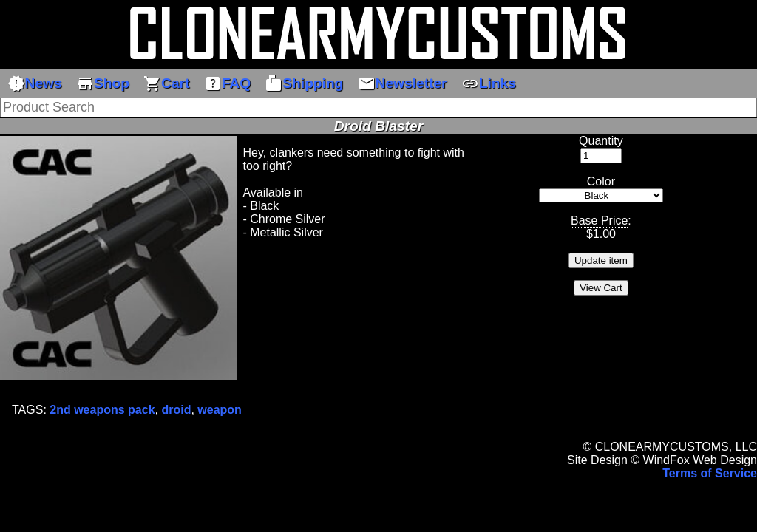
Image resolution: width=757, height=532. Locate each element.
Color (601, 181)
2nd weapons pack (102, 410)
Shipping (304, 83)
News (35, 83)
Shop (103, 83)
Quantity (601, 141)
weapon (220, 410)
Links (489, 83)
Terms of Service (710, 473)
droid (176, 410)
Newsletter (403, 83)
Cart (166, 83)
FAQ (227, 83)
